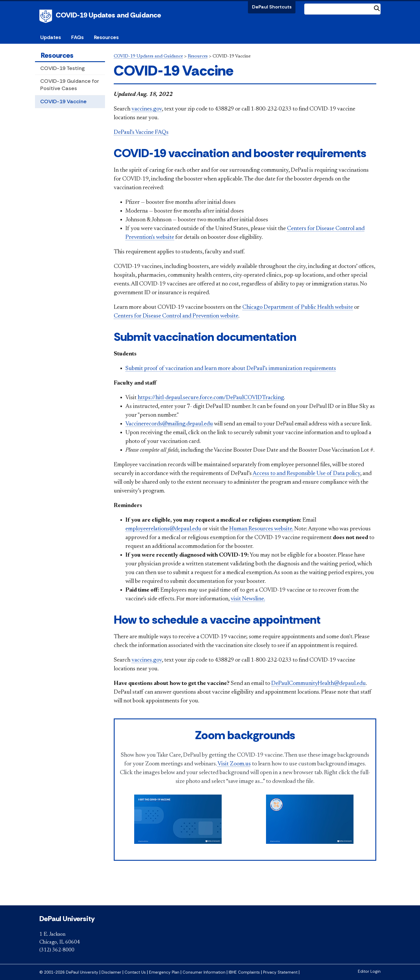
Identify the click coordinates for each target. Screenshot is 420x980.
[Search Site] (342, 9)
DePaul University (47, 16)
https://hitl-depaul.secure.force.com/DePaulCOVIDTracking (211, 398)
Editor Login (369, 971)
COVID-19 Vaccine (63, 101)
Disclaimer (111, 972)
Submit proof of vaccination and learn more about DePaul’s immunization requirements (231, 369)
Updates (51, 37)
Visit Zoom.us (234, 764)
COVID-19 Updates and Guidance (108, 15)
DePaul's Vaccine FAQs (141, 132)
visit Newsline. (248, 599)
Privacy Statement (280, 972)
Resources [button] (106, 37)
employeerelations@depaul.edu (163, 529)
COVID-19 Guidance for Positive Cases (70, 85)
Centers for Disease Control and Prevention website (176, 316)
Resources (57, 55)
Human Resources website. (261, 529)
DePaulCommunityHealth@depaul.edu (318, 683)
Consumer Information (204, 972)
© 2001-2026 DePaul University (69, 972)
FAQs (77, 37)
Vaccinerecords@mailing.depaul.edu (169, 424)
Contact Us (135, 972)
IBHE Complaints (244, 972)
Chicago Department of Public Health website (298, 307)
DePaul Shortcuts (272, 7)
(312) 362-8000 (57, 950)
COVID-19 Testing (62, 68)
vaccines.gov (147, 109)
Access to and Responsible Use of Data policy (306, 474)
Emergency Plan (164, 972)
